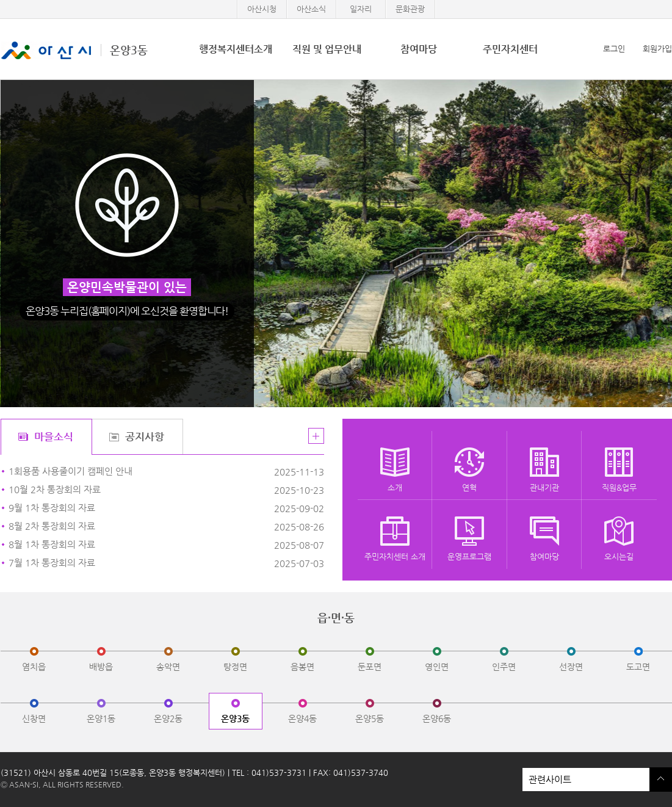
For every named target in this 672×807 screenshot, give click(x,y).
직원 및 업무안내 (327, 49)
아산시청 (262, 9)
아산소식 (311, 9)
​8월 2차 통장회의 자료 (139, 527)
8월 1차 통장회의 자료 (139, 545)
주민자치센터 (510, 49)
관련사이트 (586, 780)
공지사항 (145, 436)
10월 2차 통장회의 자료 (139, 490)
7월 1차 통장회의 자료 (139, 563)
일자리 (361, 9)
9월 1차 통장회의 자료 (139, 508)
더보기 (316, 436)
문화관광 (410, 9)
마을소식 (54, 436)
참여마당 (419, 49)
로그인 (614, 49)
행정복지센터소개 (236, 49)
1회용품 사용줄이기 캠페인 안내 (139, 472)
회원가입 (657, 49)
